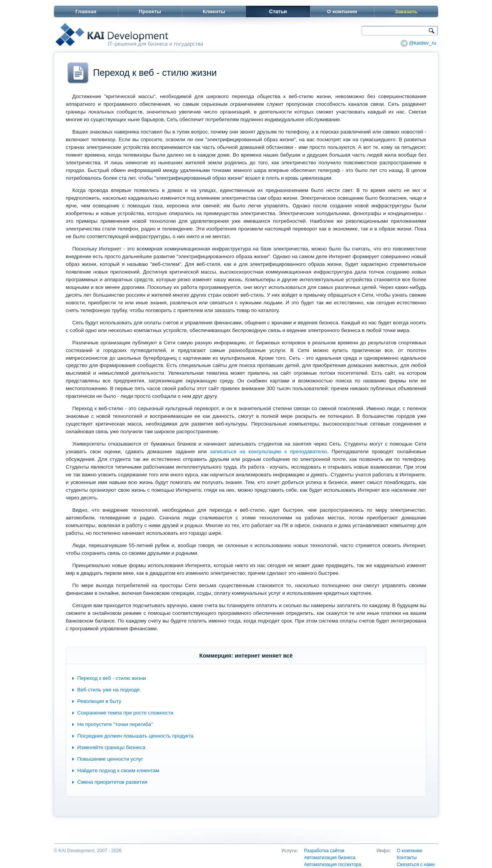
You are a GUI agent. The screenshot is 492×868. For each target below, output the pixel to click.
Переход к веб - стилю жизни (112, 678)
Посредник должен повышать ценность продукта (135, 736)
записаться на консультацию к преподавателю (268, 452)
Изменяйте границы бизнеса (111, 747)
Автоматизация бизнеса (330, 858)
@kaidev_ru (423, 43)
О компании (342, 11)
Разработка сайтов (324, 851)
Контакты (407, 858)
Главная (86, 11)
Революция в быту (99, 701)
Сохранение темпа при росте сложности (125, 713)
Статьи (278, 11)
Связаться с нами (416, 865)
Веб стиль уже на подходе (108, 690)
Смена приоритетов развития (112, 782)
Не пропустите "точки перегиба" (115, 724)
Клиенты (214, 11)
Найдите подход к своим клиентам (118, 770)
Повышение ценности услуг (110, 759)
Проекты (150, 11)
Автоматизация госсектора (333, 865)
